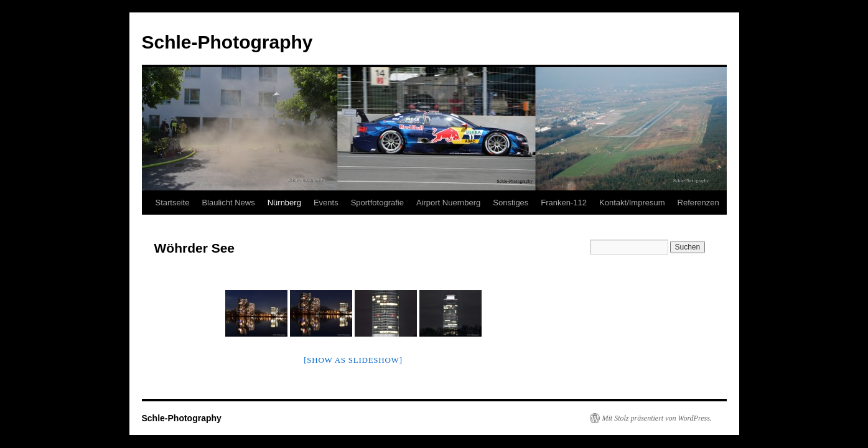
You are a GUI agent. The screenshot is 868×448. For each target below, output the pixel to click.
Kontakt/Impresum (632, 203)
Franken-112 (564, 203)
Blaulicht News (228, 203)
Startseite (173, 203)
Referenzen (698, 203)
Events (326, 203)
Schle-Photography (227, 42)
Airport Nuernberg (448, 203)
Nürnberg (284, 203)
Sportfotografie (377, 203)
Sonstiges (511, 203)
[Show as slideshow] (353, 360)
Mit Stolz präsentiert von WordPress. (657, 418)
